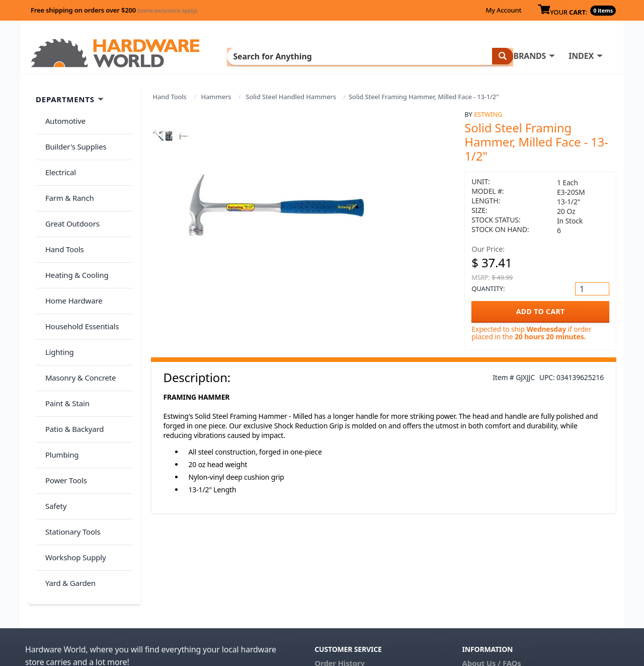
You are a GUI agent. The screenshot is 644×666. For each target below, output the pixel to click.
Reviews (477, 596)
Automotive (62, 118)
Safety (52, 416)
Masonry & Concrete (77, 317)
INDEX (370, 56)
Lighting (56, 297)
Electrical (57, 158)
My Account (503, 10)
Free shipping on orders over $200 (114, 10)
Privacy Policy (545, 582)
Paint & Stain (64, 337)
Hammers (216, 97)
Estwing (488, 114)
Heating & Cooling (73, 238)
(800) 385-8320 (340, 610)
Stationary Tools (69, 436)
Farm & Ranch (66, 178)
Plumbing (58, 377)
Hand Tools (170, 97)
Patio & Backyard (71, 357)
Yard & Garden (67, 476)
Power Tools (63, 397)
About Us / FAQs (491, 568)
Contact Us (335, 596)
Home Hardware (70, 257)
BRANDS (318, 56)
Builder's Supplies (72, 138)
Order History (340, 568)
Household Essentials (78, 277)
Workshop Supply (72, 456)
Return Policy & (490, 582)
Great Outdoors (69, 198)
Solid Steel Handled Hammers (291, 97)
